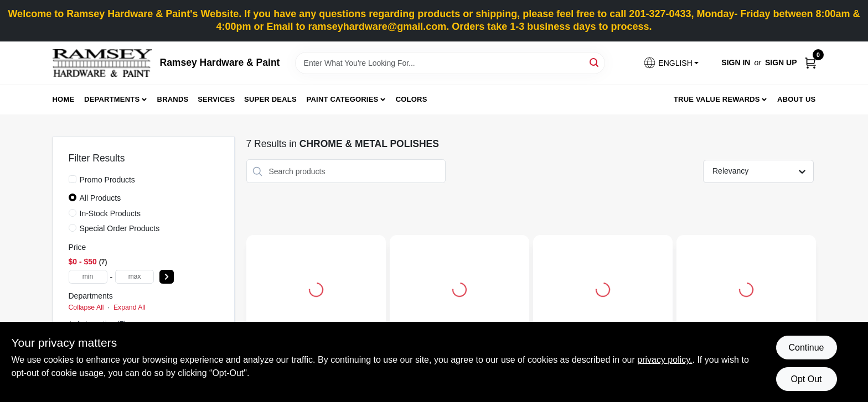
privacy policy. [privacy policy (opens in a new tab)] (665, 360)
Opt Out (806, 379)
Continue (806, 348)
